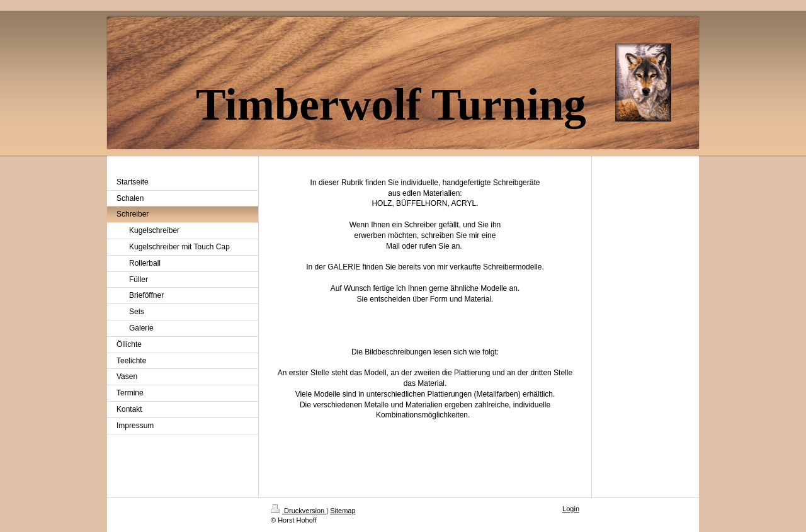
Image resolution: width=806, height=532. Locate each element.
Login (571, 509)
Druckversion (298, 511)
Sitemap (343, 511)
